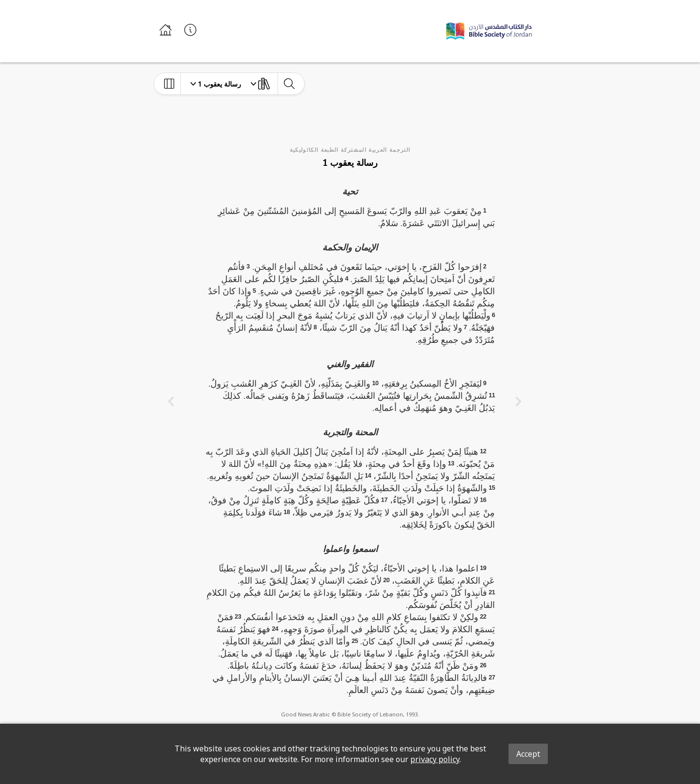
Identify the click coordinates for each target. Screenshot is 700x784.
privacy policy (435, 759)
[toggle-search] (289, 84)
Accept (528, 754)
